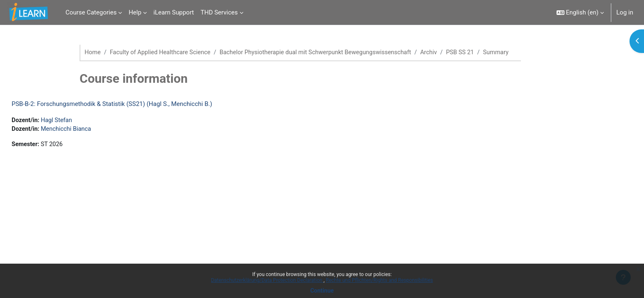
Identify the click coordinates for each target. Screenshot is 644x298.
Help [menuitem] (135, 12)
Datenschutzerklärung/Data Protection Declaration (267, 280)
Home (93, 53)
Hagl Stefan (78, 121)
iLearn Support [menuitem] (174, 12)
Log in (625, 12)
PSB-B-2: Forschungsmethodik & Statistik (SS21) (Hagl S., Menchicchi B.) (132, 104)
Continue (322, 291)
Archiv (441, 53)
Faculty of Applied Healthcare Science (163, 53)
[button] (580, 12)
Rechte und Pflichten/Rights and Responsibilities (379, 280)
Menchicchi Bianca (88, 130)
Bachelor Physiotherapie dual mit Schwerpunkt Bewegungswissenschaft (324, 53)
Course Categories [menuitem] (91, 12)
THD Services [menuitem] (219, 12)
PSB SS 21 (473, 53)
